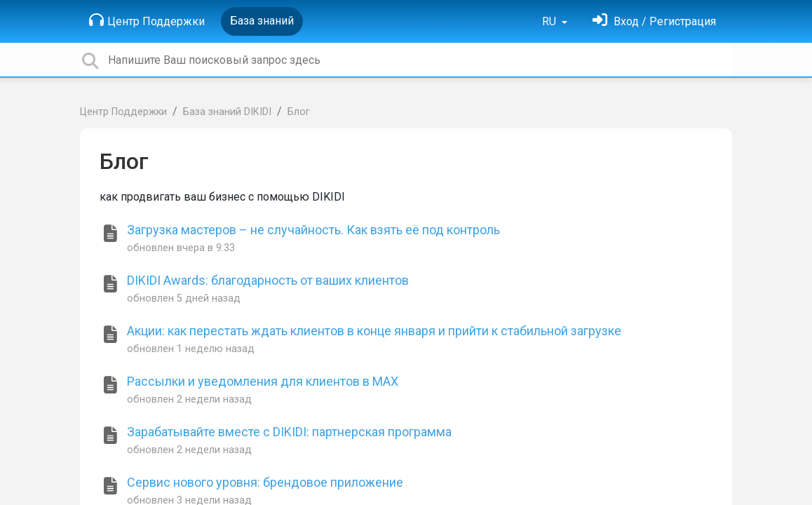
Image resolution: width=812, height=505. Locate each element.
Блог (299, 112)
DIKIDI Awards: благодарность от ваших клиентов (268, 280)
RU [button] (550, 21)
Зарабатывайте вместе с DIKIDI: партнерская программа (289, 432)
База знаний (262, 21)
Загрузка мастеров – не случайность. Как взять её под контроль (313, 230)
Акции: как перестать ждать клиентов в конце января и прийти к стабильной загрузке (374, 331)
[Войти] (654, 21)
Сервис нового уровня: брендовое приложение (265, 482)
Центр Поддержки (147, 20)
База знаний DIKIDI (227, 112)
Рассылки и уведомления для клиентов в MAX (263, 381)
